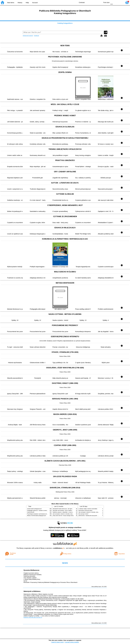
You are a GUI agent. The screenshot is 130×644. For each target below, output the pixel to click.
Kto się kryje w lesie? (83, 514)
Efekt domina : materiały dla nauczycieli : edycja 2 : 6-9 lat (92, 516)
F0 (111, 2)
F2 (120, 2)
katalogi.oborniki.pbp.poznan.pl (33, 617)
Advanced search (28, 36)
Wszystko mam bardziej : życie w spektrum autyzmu (65, 511)
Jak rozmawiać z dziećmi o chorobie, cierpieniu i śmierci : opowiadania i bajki (71, 514)
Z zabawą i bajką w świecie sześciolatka (88, 509)
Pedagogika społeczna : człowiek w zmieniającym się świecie (41, 511)
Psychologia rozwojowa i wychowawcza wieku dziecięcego (41, 514)
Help (27, 3)
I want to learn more (57, 642)
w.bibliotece (59, 548)
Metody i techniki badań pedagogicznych (37, 516)
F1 (115, 2)
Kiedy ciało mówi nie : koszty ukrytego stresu (63, 516)
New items (11, 3)
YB (96, 2)
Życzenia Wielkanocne (31, 570)
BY (100, 2)
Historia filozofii (31, 512)
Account (35, 3)
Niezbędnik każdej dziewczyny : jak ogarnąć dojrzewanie (66, 509)
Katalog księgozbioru (65, 23)
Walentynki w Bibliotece (32, 591)
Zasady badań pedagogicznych (34, 509)
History (20, 3)
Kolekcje (36, 36)
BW (91, 2)
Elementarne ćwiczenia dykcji (85, 511)
